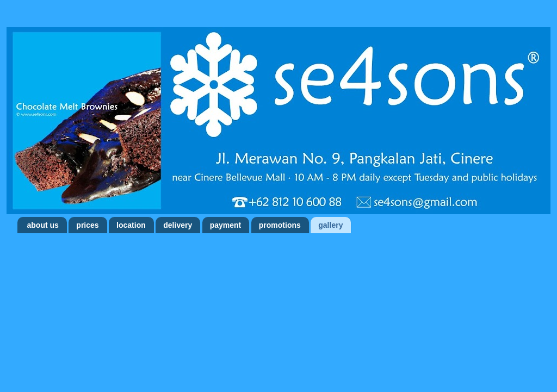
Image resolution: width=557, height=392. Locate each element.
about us (43, 225)
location (131, 225)
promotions (280, 225)
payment (226, 225)
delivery (178, 225)
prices (87, 225)
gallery (330, 225)
